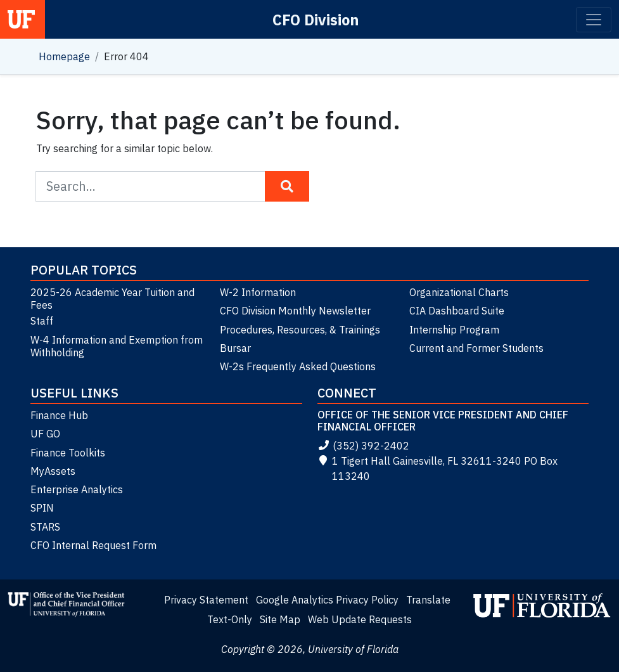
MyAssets (53, 471)
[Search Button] (287, 186)
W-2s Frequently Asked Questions (298, 366)
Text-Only (230, 619)
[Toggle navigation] (594, 20)
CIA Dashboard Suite (457, 311)
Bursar (235, 348)
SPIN (42, 508)
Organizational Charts (459, 292)
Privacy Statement (206, 600)
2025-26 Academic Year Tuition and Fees (112, 299)
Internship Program (454, 330)
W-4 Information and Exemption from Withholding (117, 346)
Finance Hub (59, 415)
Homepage (64, 56)
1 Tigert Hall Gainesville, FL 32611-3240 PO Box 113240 (437, 468)
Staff (42, 321)
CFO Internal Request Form (93, 545)
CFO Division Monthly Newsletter (295, 311)
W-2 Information (258, 292)
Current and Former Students (476, 348)
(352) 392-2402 (363, 446)
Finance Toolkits (68, 453)
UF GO (45, 434)
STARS (45, 527)
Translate (428, 600)
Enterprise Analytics (77, 489)
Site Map (280, 619)
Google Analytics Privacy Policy (327, 600)
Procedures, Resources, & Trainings (300, 330)
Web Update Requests (360, 619)
